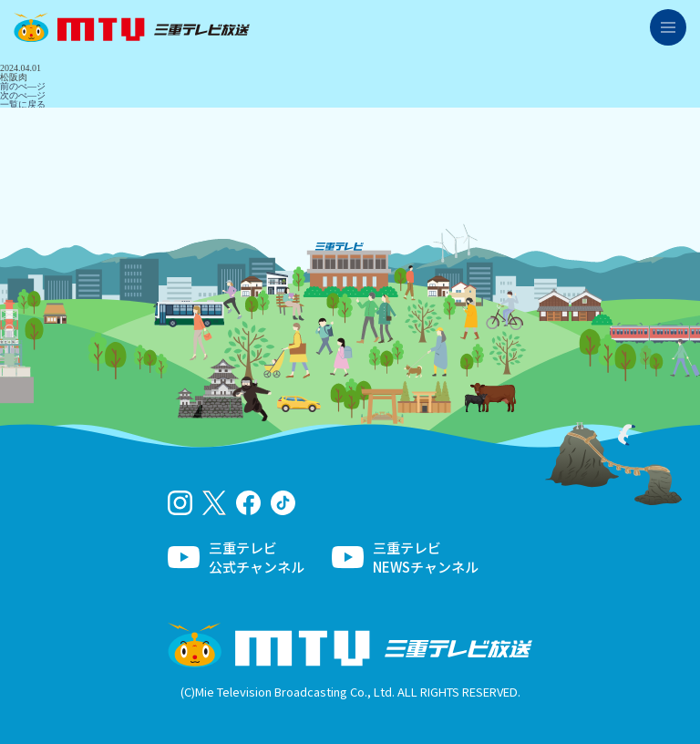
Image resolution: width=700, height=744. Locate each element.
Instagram (180, 503)
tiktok (283, 503)
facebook (248, 503)
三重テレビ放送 (132, 27)
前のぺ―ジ (23, 86)
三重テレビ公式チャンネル (257, 557)
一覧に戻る (23, 104)
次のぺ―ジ (23, 95)
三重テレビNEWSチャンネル (426, 557)
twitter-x (215, 503)
